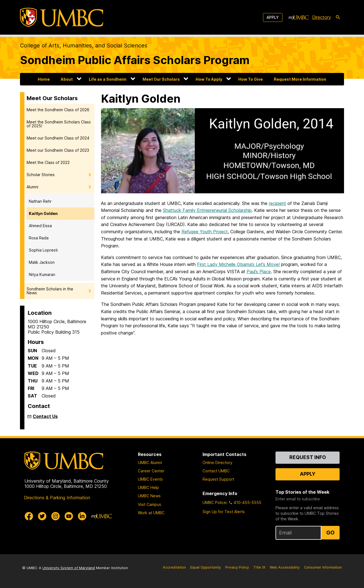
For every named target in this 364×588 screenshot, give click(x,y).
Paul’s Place (259, 272)
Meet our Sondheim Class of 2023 (58, 150)
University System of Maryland (69, 568)
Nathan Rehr (40, 201)
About (67, 79)
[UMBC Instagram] (55, 516)
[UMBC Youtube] (69, 516)
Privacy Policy (237, 567)
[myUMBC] (299, 17)
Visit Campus (150, 504)
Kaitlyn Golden (43, 213)
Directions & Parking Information (57, 498)
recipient (277, 203)
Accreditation (174, 567)
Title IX (259, 567)
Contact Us (45, 416)
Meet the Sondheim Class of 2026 (58, 110)
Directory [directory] (322, 17)
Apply (273, 17)
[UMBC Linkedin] (82, 516)
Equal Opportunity (206, 567)
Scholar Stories (41, 175)
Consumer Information (323, 567)
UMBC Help (148, 487)
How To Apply (209, 79)
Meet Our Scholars (161, 79)
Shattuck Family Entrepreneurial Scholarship (207, 210)
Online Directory (218, 462)
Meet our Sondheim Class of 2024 (58, 138)
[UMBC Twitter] (42, 516)
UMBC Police (214, 502)
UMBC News (149, 496)
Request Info (308, 457)
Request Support (218, 479)
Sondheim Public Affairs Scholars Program (135, 60)
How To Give (251, 79)
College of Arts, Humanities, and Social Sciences (84, 45)
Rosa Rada (39, 238)
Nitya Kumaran (42, 274)
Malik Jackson (42, 262)
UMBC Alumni (150, 462)
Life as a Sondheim (108, 79)
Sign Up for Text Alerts (224, 512)
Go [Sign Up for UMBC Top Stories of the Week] (330, 533)
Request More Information (300, 79)
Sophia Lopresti (43, 250)
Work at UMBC (151, 513)
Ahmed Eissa (40, 226)
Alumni (32, 187)
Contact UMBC (216, 471)
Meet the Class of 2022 (48, 162)
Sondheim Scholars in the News (50, 291)
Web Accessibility (285, 567)
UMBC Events (150, 479)
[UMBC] (62, 17)
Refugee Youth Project (205, 232)
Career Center (151, 471)
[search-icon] (338, 17)
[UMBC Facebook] (29, 516)
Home (44, 79)
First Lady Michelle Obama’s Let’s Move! (238, 264)
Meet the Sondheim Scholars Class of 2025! (59, 124)
